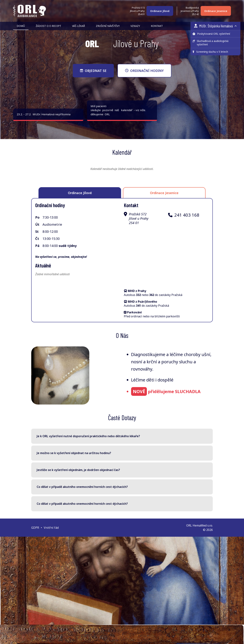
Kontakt (157, 26)
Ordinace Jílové (160, 11)
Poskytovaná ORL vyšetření (211, 34)
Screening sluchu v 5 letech (210, 52)
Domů (21, 26)
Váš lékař (79, 26)
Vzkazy (135, 26)
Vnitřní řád (51, 528)
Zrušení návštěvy (108, 26)
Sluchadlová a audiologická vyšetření (210, 43)
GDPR (35, 528)
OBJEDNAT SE (93, 71)
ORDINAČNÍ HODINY (144, 71)
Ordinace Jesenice (216, 11)
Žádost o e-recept (48, 26)
